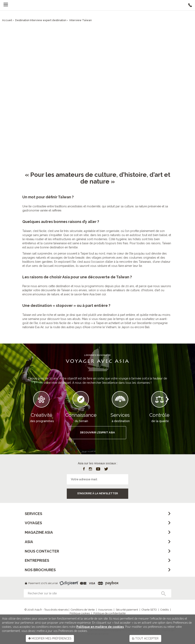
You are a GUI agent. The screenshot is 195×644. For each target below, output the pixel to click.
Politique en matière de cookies (100, 627)
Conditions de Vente (83, 610)
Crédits (165, 610)
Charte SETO (149, 610)
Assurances (105, 610)
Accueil (7, 20)
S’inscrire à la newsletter (98, 493)
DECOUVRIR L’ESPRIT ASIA (97, 432)
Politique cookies (80, 613)
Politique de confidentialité (109, 613)
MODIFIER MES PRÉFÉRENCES (50, 638)
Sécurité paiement (127, 610)
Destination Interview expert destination (41, 20)
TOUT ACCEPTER (145, 638)
